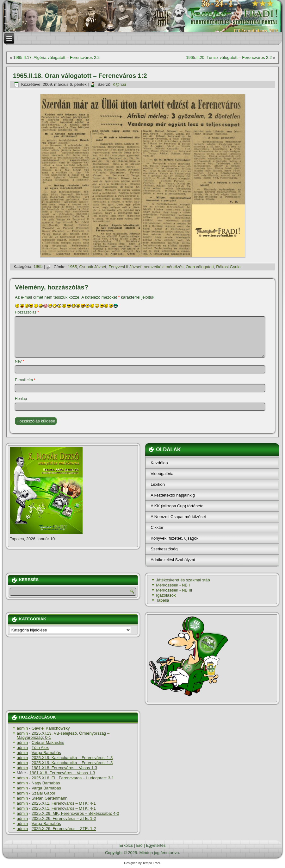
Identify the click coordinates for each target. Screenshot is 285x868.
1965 (38, 267)
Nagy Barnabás (46, 783)
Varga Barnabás (46, 753)
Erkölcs (126, 845)
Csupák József (93, 267)
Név (19, 361)
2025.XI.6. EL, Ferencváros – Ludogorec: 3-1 (73, 778)
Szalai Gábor (43, 793)
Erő (139, 845)
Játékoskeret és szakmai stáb (183, 580)
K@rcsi (119, 84)
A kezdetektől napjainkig (173, 495)
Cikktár (157, 527)
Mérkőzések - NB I (173, 585)
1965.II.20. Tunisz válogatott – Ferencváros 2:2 (229, 57)
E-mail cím (25, 380)
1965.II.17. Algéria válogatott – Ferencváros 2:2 (56, 57)
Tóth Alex (40, 748)
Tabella (162, 600)
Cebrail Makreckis (48, 742)
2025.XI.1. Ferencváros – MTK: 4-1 (64, 803)
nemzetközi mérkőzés (164, 267)
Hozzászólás (27, 312)
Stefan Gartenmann (50, 798)
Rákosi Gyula (228, 267)
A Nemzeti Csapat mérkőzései (178, 517)
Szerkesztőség (164, 549)
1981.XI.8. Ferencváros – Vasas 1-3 (64, 768)
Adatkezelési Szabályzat (173, 560)
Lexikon (158, 484)
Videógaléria (162, 474)
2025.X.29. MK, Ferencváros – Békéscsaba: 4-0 (75, 813)
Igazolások (166, 595)
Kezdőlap (159, 463)
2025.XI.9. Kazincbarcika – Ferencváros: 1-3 (72, 758)
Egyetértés (156, 845)
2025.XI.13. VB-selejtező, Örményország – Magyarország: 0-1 (63, 735)
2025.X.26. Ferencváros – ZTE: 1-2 (64, 818)
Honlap (21, 399)
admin (22, 728)
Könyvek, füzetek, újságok (174, 538)
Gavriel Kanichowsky (51, 728)
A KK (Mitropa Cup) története (177, 506)
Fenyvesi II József (125, 267)
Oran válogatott (200, 267)
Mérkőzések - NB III (174, 590)
